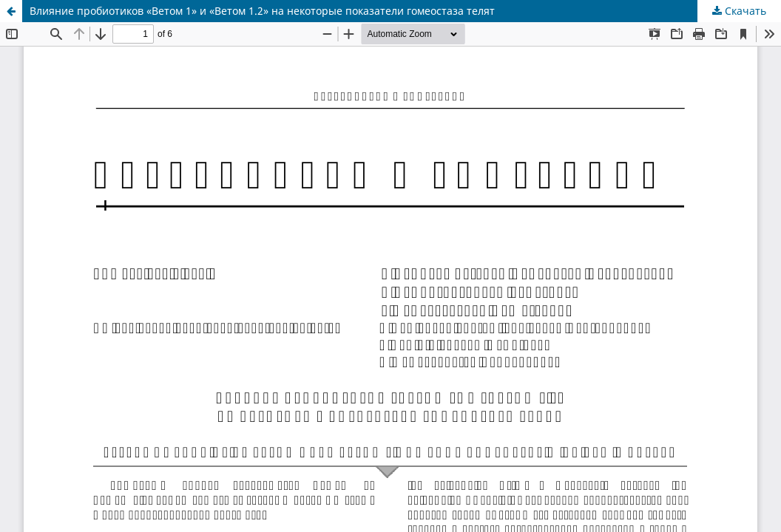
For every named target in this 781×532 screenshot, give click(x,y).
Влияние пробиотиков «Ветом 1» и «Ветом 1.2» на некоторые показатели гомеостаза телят (262, 11)
